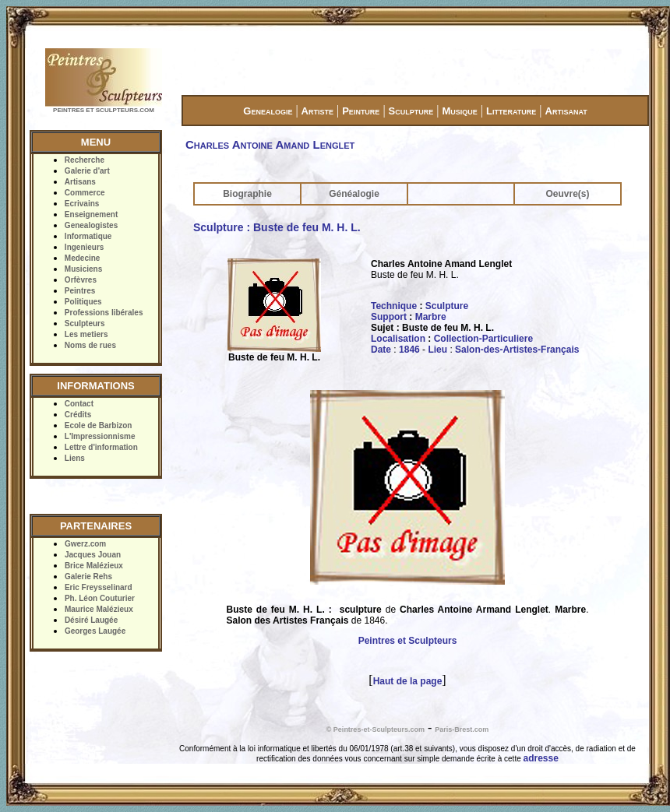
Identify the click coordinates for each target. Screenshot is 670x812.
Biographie (247, 194)
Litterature (511, 111)
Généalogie (354, 194)
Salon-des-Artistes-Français (517, 350)
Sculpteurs (85, 323)
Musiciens (83, 269)
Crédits (78, 415)
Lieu (437, 350)
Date (381, 350)
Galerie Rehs (88, 576)
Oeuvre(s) (567, 194)
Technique (394, 306)
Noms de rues (90, 345)
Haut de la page (408, 681)
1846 (409, 350)
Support (389, 317)
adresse (541, 758)
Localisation (398, 339)
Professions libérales (104, 313)
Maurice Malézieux (99, 609)
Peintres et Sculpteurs (408, 641)
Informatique (88, 236)
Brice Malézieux (94, 566)
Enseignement (91, 214)
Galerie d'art (87, 171)
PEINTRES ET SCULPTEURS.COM (104, 110)
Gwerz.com (85, 544)
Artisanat (566, 111)
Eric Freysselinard (99, 587)
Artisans (80, 182)
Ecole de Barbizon (99, 425)
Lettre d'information (101, 447)
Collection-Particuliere (483, 339)
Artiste (317, 111)
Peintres (80, 291)
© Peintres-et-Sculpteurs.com (376, 729)
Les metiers (86, 334)
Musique (459, 111)
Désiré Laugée (91, 620)
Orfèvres (81, 280)
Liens (75, 458)
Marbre (431, 317)
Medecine (83, 258)
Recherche (85, 160)
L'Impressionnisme (100, 436)
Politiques (83, 302)
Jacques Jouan (93, 555)
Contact (79, 404)
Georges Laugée (95, 631)
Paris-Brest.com (462, 729)
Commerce (85, 193)
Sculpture (411, 111)
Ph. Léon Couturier (100, 598)
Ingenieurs (85, 247)
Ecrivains (82, 204)
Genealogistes (91, 225)
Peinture (361, 111)
